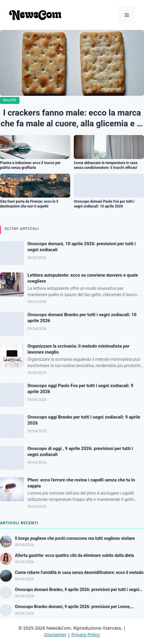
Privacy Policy (86, 634)
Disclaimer (56, 634)
